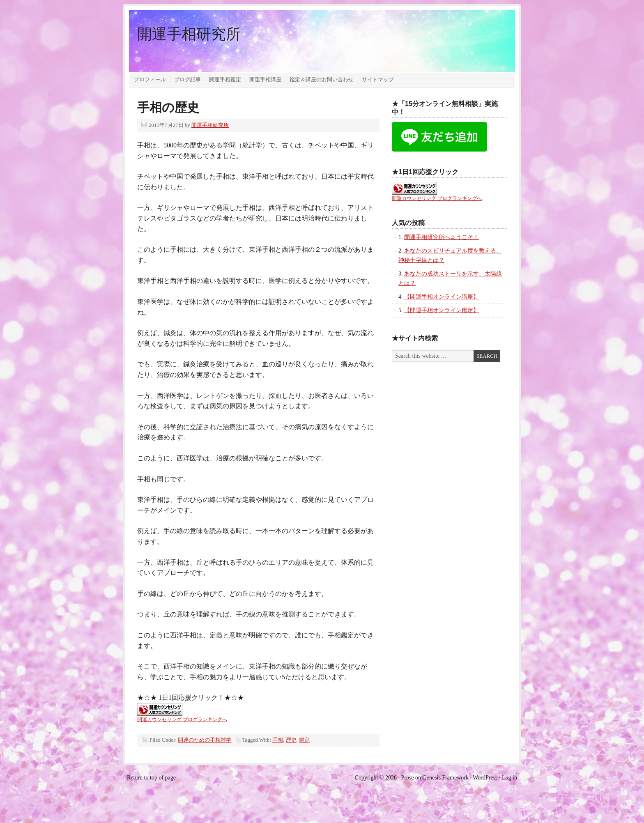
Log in (509, 778)
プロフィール (150, 79)
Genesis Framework (446, 778)
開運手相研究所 (189, 34)
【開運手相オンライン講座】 (442, 297)
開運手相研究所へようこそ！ (442, 237)
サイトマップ (378, 79)
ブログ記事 (187, 79)
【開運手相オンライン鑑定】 (442, 310)
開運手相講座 (265, 79)
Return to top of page (151, 778)
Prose (407, 778)
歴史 (291, 740)
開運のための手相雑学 (205, 740)
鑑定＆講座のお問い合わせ (322, 79)
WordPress (485, 778)
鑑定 (304, 740)
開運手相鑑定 (225, 79)
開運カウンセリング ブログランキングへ (182, 720)
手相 (278, 740)
